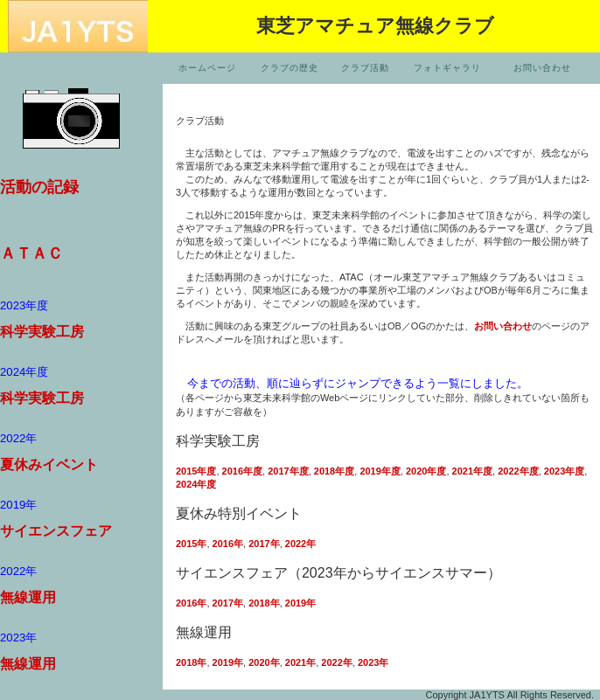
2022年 (300, 544)
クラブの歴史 (290, 68)
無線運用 (28, 597)
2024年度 (196, 484)
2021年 (300, 662)
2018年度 (334, 471)
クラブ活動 (365, 68)
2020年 (264, 662)
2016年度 (242, 471)
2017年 (264, 544)
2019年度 (380, 471)
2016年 (228, 544)
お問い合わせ (542, 68)
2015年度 (196, 471)
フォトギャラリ (447, 68)
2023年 (372, 662)
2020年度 (426, 471)
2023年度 (564, 471)
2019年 (300, 603)
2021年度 (472, 471)
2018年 (264, 603)
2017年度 (288, 471)
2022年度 (518, 471)
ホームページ (207, 68)
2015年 (191, 544)
